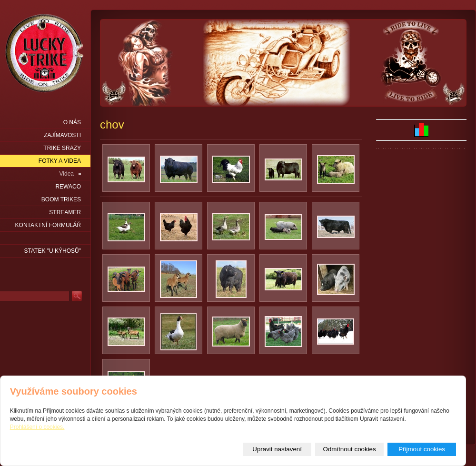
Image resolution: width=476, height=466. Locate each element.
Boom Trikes (61, 199)
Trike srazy (62, 148)
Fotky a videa (60, 161)
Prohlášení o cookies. (37, 427)
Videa (67, 174)
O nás (72, 122)
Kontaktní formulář (48, 225)
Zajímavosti (62, 135)
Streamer (65, 212)
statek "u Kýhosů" (53, 251)
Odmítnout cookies (350, 449)
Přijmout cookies (422, 449)
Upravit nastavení (277, 449)
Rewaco (68, 187)
